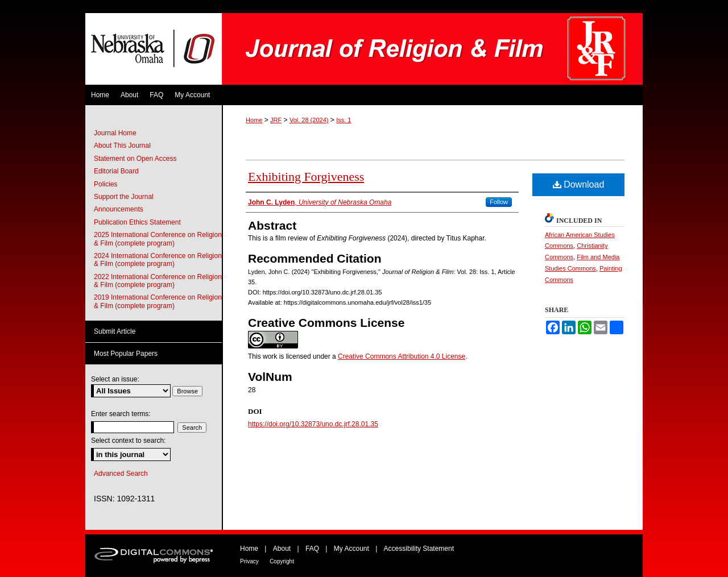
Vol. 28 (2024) (309, 120)
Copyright (282, 561)
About (282, 549)
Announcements (119, 209)
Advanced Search (121, 474)
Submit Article (115, 331)
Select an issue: (115, 379)
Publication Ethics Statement (137, 222)
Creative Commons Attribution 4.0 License (402, 356)
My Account (351, 549)
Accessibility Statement (419, 549)
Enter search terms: (121, 414)
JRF (276, 120)
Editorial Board (116, 171)
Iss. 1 (344, 120)
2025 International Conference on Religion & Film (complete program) (158, 239)
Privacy (249, 561)
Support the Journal (124, 197)
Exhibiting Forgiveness (306, 177)
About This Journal (122, 146)
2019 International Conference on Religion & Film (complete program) (158, 301)
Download (579, 184)
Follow (499, 202)
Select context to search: (128, 441)
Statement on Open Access (135, 159)
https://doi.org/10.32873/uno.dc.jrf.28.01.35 (313, 424)
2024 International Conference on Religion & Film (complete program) (158, 260)
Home (254, 120)
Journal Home (115, 133)
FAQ (312, 549)
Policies (106, 184)
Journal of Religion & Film (432, 49)
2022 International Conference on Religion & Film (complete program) (158, 281)
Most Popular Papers (126, 354)
